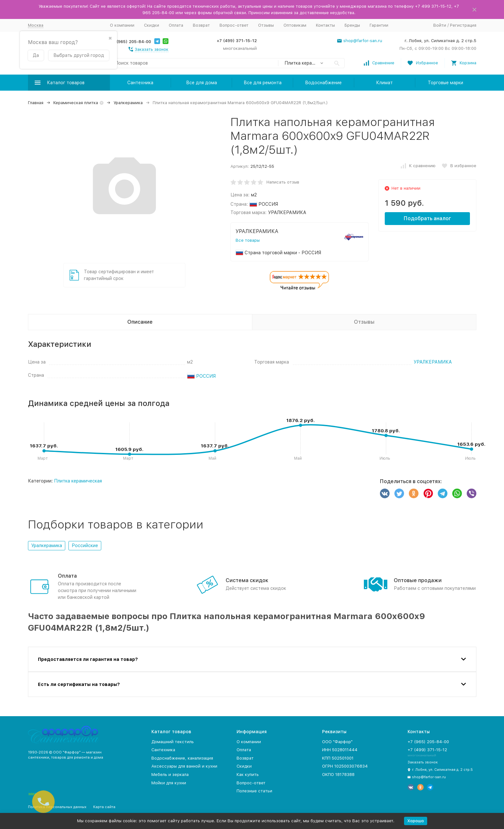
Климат (384, 83)
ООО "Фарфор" (337, 742)
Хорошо (416, 821)
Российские (85, 545)
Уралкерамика (128, 103)
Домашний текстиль (173, 742)
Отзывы (266, 25)
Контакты (325, 25)
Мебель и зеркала (170, 775)
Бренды (352, 25)
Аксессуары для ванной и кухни (184, 766)
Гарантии (379, 25)
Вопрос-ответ (234, 25)
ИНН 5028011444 (340, 750)
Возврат (201, 25)
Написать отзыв (283, 182)
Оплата (176, 25)
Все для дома (202, 83)
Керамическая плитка (76, 103)
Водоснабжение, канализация (182, 758)
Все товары (248, 240)
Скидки (152, 25)
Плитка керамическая (78, 481)
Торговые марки (446, 83)
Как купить (248, 775)
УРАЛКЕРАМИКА (433, 362)
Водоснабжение (323, 83)
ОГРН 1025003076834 (345, 766)
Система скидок (247, 580)
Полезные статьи (254, 791)
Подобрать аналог (427, 218)
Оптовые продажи (418, 580)
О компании (122, 25)
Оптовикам (295, 25)
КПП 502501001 (338, 758)
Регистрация (463, 25)
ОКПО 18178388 (338, 775)
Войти (440, 25)
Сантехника (140, 83)
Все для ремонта (263, 83)
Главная (36, 103)
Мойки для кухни (169, 783)
